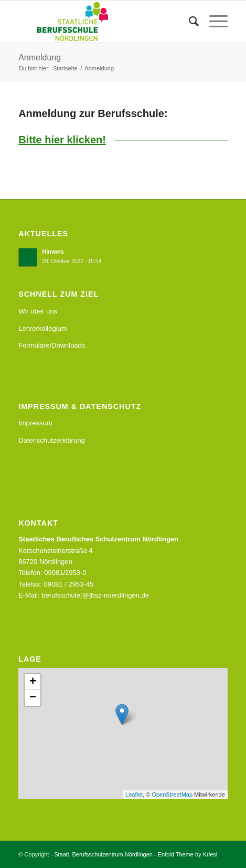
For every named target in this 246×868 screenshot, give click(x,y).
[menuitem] (189, 22)
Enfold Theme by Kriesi (188, 854)
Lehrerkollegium (43, 328)
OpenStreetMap (172, 794)
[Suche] (189, 22)
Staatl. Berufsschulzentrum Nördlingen (103, 854)
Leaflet (134, 794)
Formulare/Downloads (52, 345)
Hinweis (53, 252)
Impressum (35, 423)
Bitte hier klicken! (62, 140)
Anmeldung (40, 57)
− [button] (33, 698)
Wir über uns (38, 311)
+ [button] (33, 682)
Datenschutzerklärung (51, 440)
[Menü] (213, 22)
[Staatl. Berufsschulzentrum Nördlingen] (102, 22)
